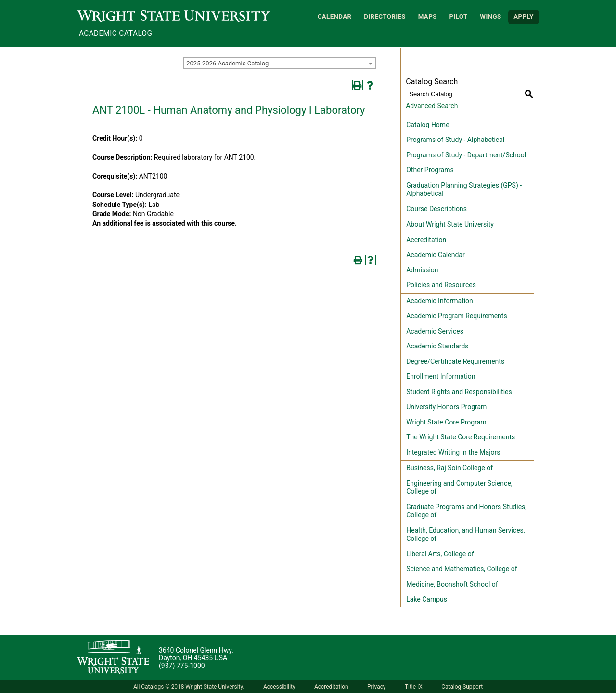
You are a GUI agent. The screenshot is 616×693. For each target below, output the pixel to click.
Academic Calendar (435, 255)
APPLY (524, 17)
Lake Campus (427, 599)
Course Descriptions (436, 209)
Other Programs (430, 170)
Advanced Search (432, 106)
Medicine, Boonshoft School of (452, 584)
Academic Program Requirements (456, 316)
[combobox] (280, 63)
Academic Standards (437, 346)
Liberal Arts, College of (440, 554)
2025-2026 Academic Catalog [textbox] (227, 63)
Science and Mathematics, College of (462, 569)
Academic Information (440, 301)
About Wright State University (450, 224)
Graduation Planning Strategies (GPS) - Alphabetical (464, 190)
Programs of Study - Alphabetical (455, 140)
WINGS (490, 17)
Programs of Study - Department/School (466, 155)
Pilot (458, 17)
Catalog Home (428, 125)
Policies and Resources (441, 285)
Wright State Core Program (446, 422)
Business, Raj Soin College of (449, 468)
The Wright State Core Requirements (461, 437)
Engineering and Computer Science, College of (459, 488)
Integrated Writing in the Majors (453, 452)
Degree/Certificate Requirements (455, 361)
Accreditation (426, 240)
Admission (422, 270)
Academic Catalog (115, 33)
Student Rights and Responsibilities (459, 392)
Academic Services (435, 331)
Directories (385, 17)
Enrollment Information (441, 376)
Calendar (335, 17)
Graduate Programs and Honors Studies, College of (466, 511)
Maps (428, 17)
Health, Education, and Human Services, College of (465, 535)
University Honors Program (446, 407)
